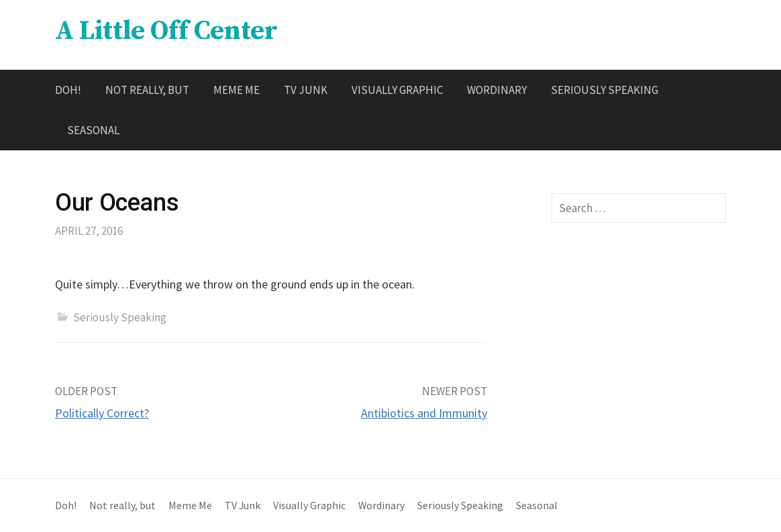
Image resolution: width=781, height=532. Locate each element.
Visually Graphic (397, 90)
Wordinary (497, 90)
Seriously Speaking (605, 90)
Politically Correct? (102, 413)
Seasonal (93, 130)
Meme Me (237, 90)
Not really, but (147, 90)
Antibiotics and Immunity (424, 413)
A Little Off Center (166, 31)
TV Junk (306, 90)
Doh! (68, 90)
